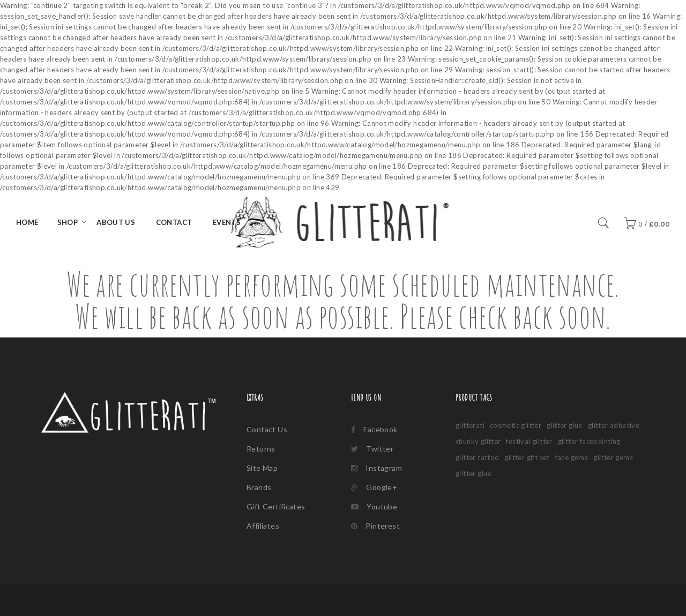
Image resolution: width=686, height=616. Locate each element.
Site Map (262, 468)
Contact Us (267, 429)
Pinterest (375, 526)
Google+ (374, 487)
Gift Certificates (276, 506)
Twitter (372, 449)
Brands (259, 487)
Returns (261, 449)
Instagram (376, 468)
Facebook (374, 429)
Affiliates (263, 526)
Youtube (374, 506)
